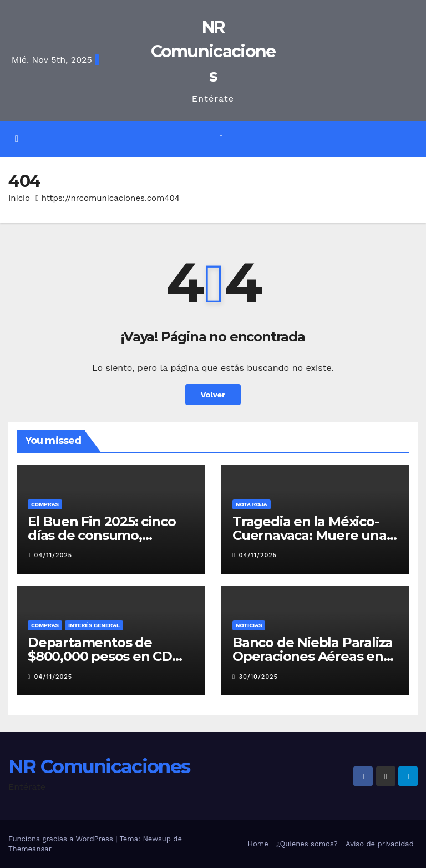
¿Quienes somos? (307, 844)
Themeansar (30, 849)
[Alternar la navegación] (221, 139)
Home (258, 844)
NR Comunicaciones (213, 51)
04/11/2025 (54, 555)
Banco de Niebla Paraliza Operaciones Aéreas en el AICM (313, 656)
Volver (213, 395)
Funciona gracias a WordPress (62, 839)
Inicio (19, 198)
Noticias (249, 625)
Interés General (94, 625)
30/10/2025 (258, 677)
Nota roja (252, 504)
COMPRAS (45, 504)
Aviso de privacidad (380, 844)
